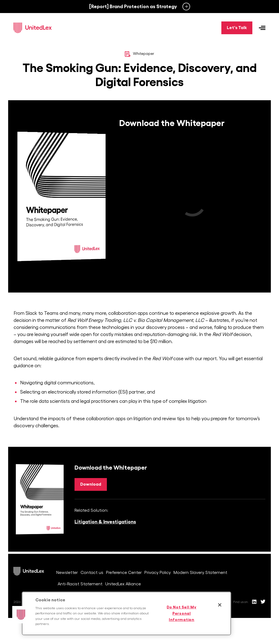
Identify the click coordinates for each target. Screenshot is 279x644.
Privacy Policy (158, 573)
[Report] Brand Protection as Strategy (133, 7)
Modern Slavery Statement (200, 573)
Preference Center (124, 573)
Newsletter (67, 573)
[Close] (220, 605)
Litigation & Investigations (105, 522)
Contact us (92, 573)
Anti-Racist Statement (80, 584)
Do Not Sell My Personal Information (182, 613)
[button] (21, 615)
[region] (126, 613)
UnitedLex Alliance (123, 584)
